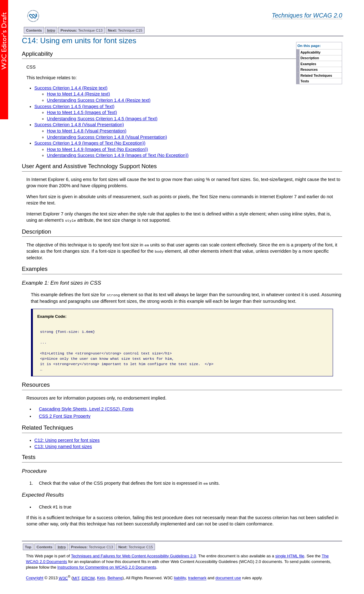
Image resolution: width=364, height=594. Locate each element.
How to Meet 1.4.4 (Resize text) (79, 94)
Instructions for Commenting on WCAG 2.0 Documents (107, 567)
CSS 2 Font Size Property (65, 416)
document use (228, 578)
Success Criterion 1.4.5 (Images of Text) (74, 106)
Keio (101, 578)
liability (180, 578)
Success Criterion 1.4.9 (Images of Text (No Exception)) (90, 143)
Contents (34, 30)
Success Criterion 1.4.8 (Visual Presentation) (79, 125)
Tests (305, 81)
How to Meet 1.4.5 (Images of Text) (82, 112)
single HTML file (290, 556)
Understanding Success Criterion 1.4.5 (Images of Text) (102, 119)
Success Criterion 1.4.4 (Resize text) (71, 88)
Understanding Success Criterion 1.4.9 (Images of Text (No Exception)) (118, 155)
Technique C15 (125, 30)
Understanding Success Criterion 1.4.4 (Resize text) (99, 100)
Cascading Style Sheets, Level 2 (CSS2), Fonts (86, 409)
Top (28, 547)
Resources (309, 70)
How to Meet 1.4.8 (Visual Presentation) (87, 131)
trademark (197, 578)
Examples (308, 64)
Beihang (115, 578)
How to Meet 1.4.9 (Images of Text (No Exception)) (97, 149)
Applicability (310, 52)
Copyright (35, 578)
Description (310, 58)
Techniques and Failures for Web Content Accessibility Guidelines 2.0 (133, 556)
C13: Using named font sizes (63, 446)
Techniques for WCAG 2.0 (307, 15)
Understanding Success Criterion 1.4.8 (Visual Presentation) (107, 137)
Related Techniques (316, 75)
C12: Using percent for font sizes (67, 440)
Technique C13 (82, 30)
